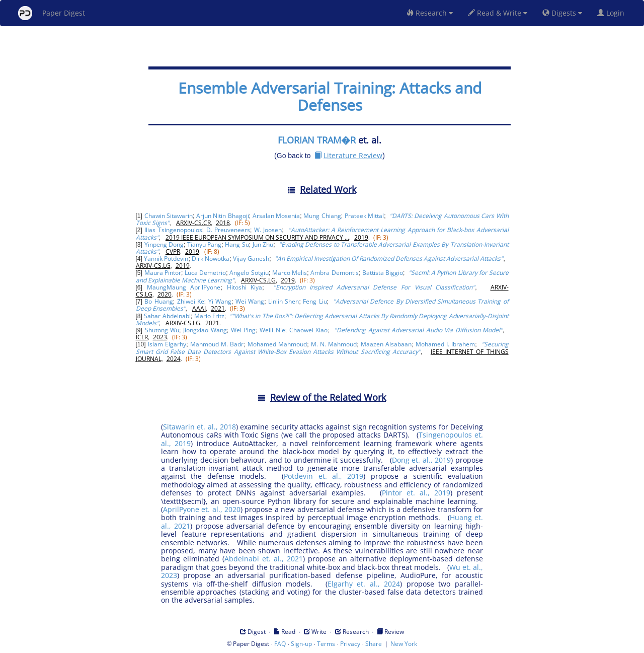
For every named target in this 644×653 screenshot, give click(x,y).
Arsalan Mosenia (276, 216)
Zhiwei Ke (191, 301)
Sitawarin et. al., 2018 (199, 427)
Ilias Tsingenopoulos (173, 230)
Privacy (350, 644)
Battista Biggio (383, 273)
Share (374, 644)
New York (404, 644)
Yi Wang (220, 301)
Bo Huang (158, 301)
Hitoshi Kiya (245, 287)
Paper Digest (52, 13)
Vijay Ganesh (251, 259)
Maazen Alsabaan (386, 344)
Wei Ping (243, 330)
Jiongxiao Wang (205, 330)
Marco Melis (290, 273)
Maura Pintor (163, 273)
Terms (326, 644)
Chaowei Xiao (308, 330)
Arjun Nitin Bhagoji (223, 216)
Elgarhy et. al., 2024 (364, 584)
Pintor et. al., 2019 (416, 493)
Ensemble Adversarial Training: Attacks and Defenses (330, 96)
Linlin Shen (284, 301)
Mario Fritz (209, 316)
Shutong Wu (162, 330)
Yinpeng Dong (164, 244)
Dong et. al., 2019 (422, 460)
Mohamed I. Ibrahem (445, 344)
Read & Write (498, 13)
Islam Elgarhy (167, 344)
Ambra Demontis (334, 273)
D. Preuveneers (228, 230)
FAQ (280, 644)
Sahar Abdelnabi (167, 316)
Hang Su (237, 244)
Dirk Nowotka (211, 259)
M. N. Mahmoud (334, 344)
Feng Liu (315, 301)
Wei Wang (250, 301)
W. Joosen (268, 230)
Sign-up (301, 644)
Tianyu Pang (204, 244)
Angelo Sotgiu (249, 273)
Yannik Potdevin (166, 259)
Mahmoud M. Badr (217, 344)
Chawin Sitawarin (169, 216)
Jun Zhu (263, 244)
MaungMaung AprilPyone (184, 287)
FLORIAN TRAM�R (317, 140)
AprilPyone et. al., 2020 (202, 509)
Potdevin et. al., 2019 (324, 476)
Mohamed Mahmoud (277, 344)
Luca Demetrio (205, 273)
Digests (562, 13)
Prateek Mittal (364, 216)
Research (430, 13)
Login (613, 13)
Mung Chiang (322, 216)
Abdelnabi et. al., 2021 (264, 559)
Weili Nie (272, 330)
